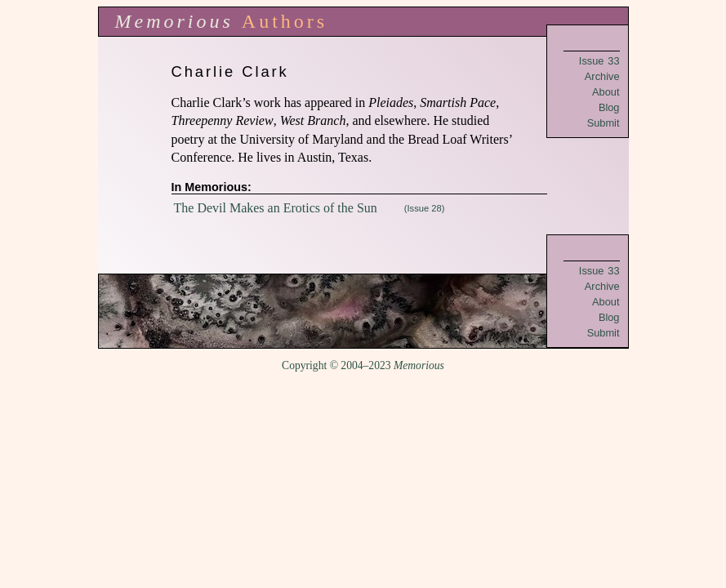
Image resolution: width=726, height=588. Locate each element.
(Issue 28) (425, 208)
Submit (604, 123)
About (606, 92)
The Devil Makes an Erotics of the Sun (276, 208)
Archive (602, 76)
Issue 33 (599, 61)
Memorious (174, 21)
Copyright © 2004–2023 (363, 365)
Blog (609, 107)
